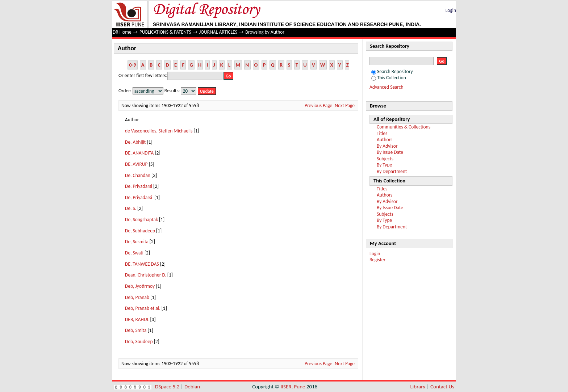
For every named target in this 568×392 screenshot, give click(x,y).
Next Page (345, 106)
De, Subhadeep (140, 231)
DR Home (122, 32)
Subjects (385, 159)
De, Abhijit (135, 142)
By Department (392, 171)
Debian (192, 387)
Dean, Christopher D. (146, 275)
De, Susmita (137, 242)
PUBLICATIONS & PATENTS (165, 32)
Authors (385, 140)
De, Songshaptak (141, 220)
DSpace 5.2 (168, 387)
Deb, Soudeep (139, 342)
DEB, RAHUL (137, 319)
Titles (382, 133)
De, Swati (134, 253)
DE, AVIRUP (136, 164)
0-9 (132, 65)
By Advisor (387, 146)
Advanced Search (387, 87)
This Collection (389, 78)
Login (451, 10)
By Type (384, 165)
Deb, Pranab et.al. (143, 308)
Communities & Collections (404, 127)
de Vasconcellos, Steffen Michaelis (159, 131)
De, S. (131, 208)
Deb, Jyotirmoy (140, 286)
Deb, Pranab (137, 297)
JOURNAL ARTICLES (218, 32)
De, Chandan (138, 175)
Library (418, 387)
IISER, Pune (293, 387)
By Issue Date (390, 152)
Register (377, 260)
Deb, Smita (136, 330)
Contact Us (442, 387)
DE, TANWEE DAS (142, 264)
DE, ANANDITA (139, 153)
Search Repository (392, 71)
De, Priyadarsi (139, 186)
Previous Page (318, 106)
